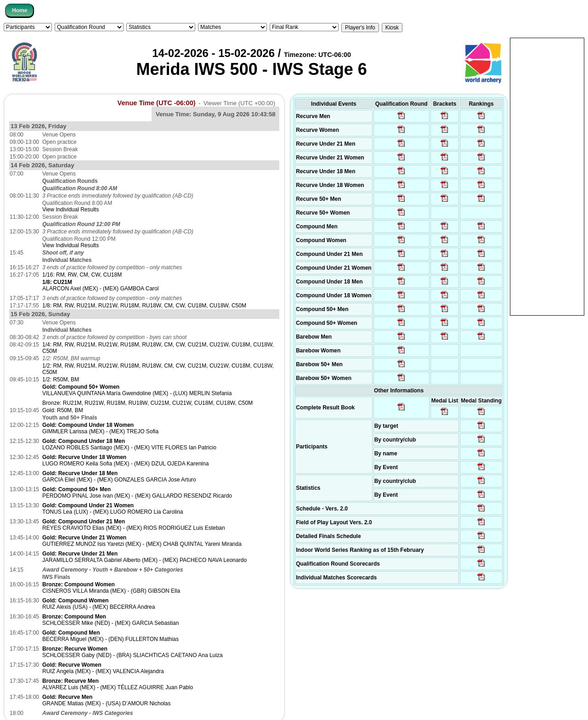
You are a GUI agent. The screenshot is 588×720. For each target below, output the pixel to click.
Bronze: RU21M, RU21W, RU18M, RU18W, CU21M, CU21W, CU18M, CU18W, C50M (147, 403)
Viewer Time (239, 103)
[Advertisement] (547, 176)
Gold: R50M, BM (63, 410)
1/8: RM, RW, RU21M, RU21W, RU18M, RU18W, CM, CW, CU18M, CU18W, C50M (144, 306)
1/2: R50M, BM (61, 380)
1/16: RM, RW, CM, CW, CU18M (82, 275)
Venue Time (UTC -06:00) (157, 103)
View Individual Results (71, 210)
